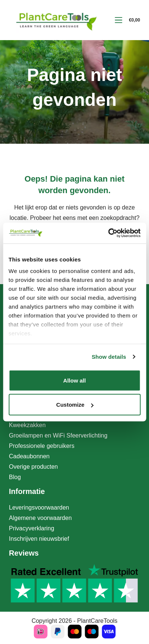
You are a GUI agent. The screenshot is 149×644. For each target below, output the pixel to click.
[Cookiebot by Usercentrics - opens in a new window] (108, 233)
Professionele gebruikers (42, 446)
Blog (15, 477)
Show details (109, 357)
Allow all (74, 380)
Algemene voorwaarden (40, 518)
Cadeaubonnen (29, 456)
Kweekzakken (27, 425)
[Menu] (119, 20)
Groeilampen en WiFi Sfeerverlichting (58, 435)
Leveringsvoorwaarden (39, 508)
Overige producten (33, 467)
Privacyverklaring (32, 528)
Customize (75, 405)
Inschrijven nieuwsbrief (39, 539)
